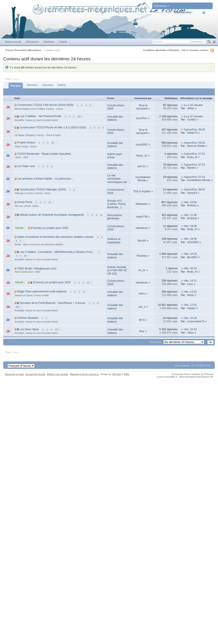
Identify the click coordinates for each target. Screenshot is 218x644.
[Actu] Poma (25, 202)
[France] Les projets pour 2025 (52, 282)
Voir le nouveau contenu (195, 50)
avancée (214, 42)
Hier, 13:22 (190, 292)
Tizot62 (191, 120)
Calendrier (47, 85)
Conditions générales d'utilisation (161, 50)
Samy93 (192, 193)
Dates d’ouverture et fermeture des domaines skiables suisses (55, 237)
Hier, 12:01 (190, 305)
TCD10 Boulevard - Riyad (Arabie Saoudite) (44, 154)
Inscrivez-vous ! (183, 12)
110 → (80, 116)
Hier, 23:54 (190, 202)
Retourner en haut (14, 374)
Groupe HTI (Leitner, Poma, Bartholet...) (117, 204)
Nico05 (142, 241)
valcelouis (142, 228)
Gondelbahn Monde (143, 179)
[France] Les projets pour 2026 (49, 228)
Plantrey (142, 256)
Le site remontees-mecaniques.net (117, 179)
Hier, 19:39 (190, 226)
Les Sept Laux (26, 166)
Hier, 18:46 (190, 239)
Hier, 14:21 (190, 281)
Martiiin (191, 168)
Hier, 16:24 (190, 268)
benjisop (192, 218)
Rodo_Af (142, 156)
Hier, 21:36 (190, 215)
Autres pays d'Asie (115, 156)
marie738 (142, 217)
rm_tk (142, 270)
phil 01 (142, 166)
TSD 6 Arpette (142, 191)
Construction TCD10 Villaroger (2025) (43, 189)
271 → (58, 330)
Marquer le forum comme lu (84, 374)
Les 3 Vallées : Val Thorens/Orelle (40, 116)
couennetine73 (196, 321)
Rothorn (192, 205)
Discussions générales (115, 217)
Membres (49, 42)
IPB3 (127, 374)
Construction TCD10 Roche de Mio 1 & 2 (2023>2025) (53, 127)
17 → (85, 292)
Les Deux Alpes (29, 329)
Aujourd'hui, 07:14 (194, 177)
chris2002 (142, 145)
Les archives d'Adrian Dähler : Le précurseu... (45, 179)
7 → (22, 241)
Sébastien (142, 204)
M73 (142, 320)
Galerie (63, 42)
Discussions (32, 42)
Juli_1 (142, 307)
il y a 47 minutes (193, 116)
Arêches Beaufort (28, 318)
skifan (191, 108)
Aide (207, 13)
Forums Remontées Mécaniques (23, 50)
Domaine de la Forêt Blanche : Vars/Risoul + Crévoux (52, 303)
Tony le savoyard (142, 107)
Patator (191, 308)
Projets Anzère (26, 142)
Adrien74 (192, 133)
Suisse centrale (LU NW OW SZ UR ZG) (117, 270)
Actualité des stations (115, 118)
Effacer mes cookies (58, 374)
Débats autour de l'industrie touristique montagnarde (52, 215)
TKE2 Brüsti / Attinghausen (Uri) (37, 268)
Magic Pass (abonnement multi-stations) (42, 291)
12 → (89, 283)
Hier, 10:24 (190, 329)
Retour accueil (13, 42)
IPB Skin (117, 374)
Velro (142, 294)
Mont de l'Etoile (196, 146)
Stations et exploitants (114, 241)
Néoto (191, 295)
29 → (54, 143)
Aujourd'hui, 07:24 (194, 165)
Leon (190, 284)
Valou (190, 333)
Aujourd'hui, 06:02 (194, 190)
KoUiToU (142, 118)
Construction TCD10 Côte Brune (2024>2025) (45, 105)
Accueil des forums (35, 374)
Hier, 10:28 (190, 318)
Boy (142, 331)
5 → (92, 105)
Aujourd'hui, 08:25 (194, 130)
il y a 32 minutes (193, 105)
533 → (19, 307)
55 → (27, 256)
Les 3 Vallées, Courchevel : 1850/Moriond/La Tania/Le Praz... (57, 252)
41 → (51, 202)
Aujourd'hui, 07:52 (194, 154)
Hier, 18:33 (190, 254)
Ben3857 (192, 257)
